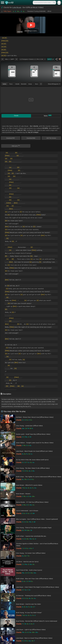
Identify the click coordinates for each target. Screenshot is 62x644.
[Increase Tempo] (16, 59)
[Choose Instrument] (41, 84)
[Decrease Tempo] (2, 59)
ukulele (17, 84)
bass (37, 84)
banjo (30, 84)
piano (11, 84)
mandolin (24, 84)
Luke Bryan (17, 7)
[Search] (54, 3)
